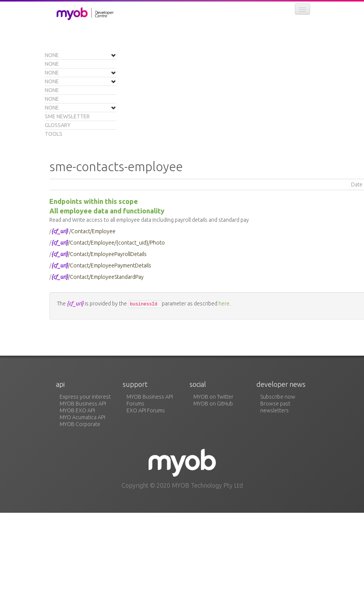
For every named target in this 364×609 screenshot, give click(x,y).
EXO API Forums (146, 410)
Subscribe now (278, 397)
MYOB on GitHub (213, 404)
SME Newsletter (67, 116)
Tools (54, 134)
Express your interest (85, 397)
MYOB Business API (83, 404)
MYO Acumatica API (82, 417)
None (52, 55)
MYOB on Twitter (213, 397)
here (224, 304)
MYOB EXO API (77, 410)
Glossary (58, 125)
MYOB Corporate (80, 424)
